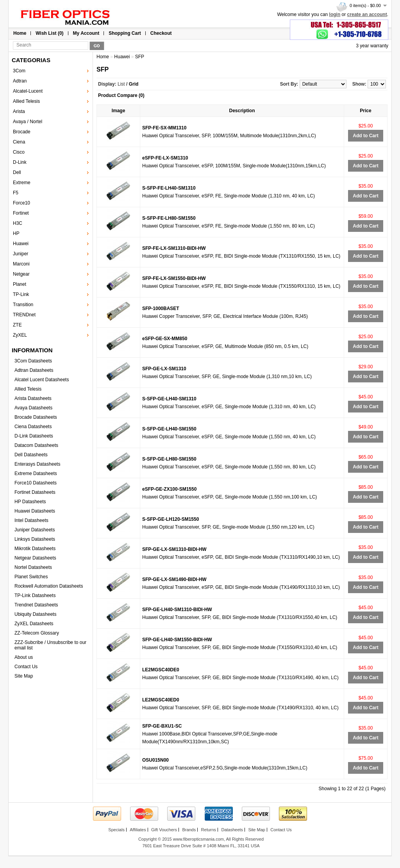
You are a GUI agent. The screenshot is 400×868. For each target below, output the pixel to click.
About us (24, 657)
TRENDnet (24, 315)
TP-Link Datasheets (35, 595)
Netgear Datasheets (35, 558)
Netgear (21, 274)
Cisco (19, 152)
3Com (19, 71)
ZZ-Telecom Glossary (37, 633)
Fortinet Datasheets (35, 492)
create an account (367, 14)
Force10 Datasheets (36, 483)
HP (16, 233)
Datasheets (232, 830)
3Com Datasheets (33, 361)
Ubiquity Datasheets (35, 614)
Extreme (22, 183)
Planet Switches (31, 577)
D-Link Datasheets (34, 436)
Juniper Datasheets (35, 530)
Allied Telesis (26, 101)
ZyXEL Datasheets (34, 624)
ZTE (17, 325)
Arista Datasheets (33, 398)
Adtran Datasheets (34, 370)
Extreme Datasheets (36, 473)
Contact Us (26, 667)
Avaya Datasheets (33, 408)
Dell (17, 172)
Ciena (19, 142)
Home (20, 33)
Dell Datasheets (31, 455)
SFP (140, 57)
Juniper (21, 254)
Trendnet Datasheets (36, 605)
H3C (18, 223)
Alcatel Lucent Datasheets (42, 380)
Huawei (21, 244)
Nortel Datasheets (33, 567)
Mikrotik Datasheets (35, 549)
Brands (189, 830)
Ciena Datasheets (33, 427)
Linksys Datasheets (35, 539)
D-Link (20, 162)
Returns (209, 830)
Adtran (20, 81)
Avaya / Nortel (28, 122)
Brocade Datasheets (36, 417)
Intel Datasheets (31, 520)
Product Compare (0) (121, 95)
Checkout (161, 33)
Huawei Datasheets (35, 511)
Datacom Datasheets (36, 445)
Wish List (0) (49, 33)
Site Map (24, 676)
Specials (116, 830)
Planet (20, 284)
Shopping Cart (125, 33)
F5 (16, 193)
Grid (134, 84)
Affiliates (138, 830)
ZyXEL (20, 335)
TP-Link (21, 294)
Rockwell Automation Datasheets (49, 586)
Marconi (21, 264)
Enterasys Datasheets (37, 464)
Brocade (22, 132)
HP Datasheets (30, 502)
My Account (86, 33)
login (335, 14)
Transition (23, 305)
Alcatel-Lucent (28, 91)
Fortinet (21, 213)
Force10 (21, 203)
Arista (19, 111)
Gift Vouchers (164, 830)
